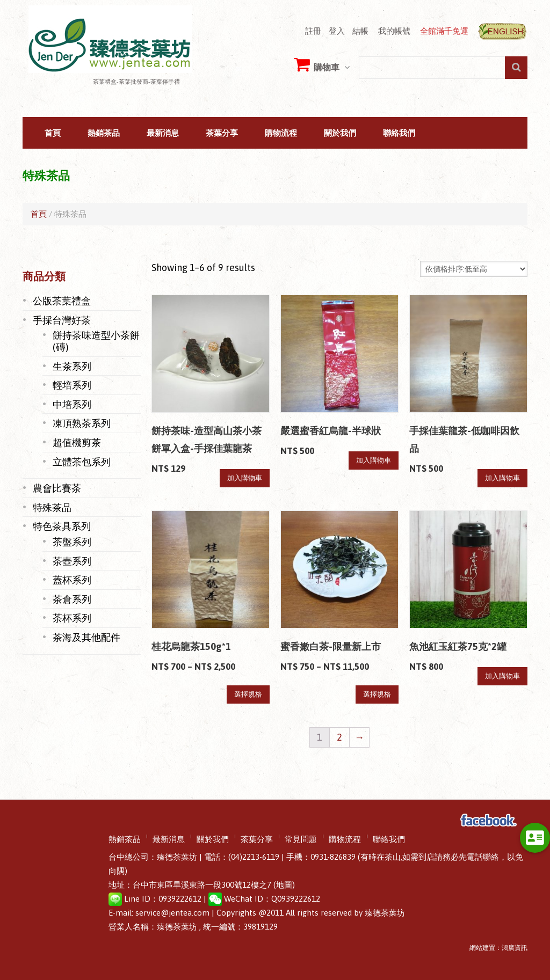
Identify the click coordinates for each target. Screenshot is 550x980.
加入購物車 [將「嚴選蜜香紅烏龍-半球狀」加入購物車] (374, 460)
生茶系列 (72, 366)
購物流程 (281, 133)
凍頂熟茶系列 (82, 423)
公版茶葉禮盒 (62, 301)
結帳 (360, 31)
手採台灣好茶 (62, 320)
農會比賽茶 (57, 488)
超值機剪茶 (77, 442)
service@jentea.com (172, 913)
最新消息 (163, 133)
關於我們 (340, 133)
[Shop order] (474, 269)
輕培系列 (72, 385)
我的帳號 (394, 31)
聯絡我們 (399, 133)
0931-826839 (333, 857)
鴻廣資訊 (515, 948)
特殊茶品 (52, 507)
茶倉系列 (72, 599)
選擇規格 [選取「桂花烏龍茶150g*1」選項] (248, 694)
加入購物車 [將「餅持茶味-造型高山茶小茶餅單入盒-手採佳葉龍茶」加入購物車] (245, 478)
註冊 (313, 31)
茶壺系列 (72, 561)
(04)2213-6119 (254, 857)
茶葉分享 (222, 133)
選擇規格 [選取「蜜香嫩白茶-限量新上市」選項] (377, 694)
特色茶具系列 (62, 526)
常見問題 (301, 839)
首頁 (53, 133)
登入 (337, 31)
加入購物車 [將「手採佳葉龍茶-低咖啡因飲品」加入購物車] (502, 478)
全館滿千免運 (444, 31)
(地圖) (284, 885)
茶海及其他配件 (86, 637)
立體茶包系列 (82, 462)
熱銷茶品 (104, 133)
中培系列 (72, 404)
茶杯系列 (72, 618)
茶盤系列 (72, 542)
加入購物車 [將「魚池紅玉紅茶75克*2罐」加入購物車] (502, 676)
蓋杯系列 (72, 580)
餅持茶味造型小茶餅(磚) (96, 341)
